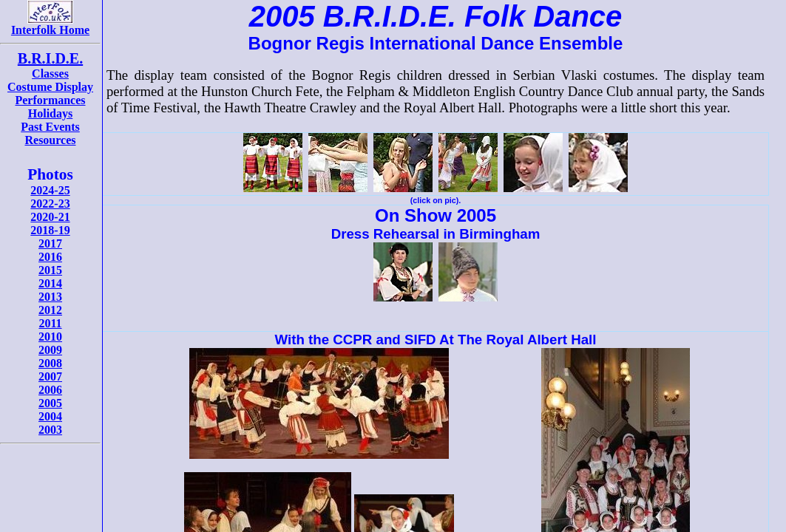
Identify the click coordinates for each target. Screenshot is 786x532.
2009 (50, 350)
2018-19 (50, 230)
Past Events (50, 127)
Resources (50, 140)
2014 (50, 283)
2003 (50, 430)
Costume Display (50, 87)
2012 (50, 310)
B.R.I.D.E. (50, 58)
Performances (50, 100)
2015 (50, 270)
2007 (50, 376)
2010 (50, 337)
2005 (50, 403)
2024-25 (50, 190)
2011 (50, 323)
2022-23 (50, 204)
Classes (50, 74)
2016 (50, 257)
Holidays (50, 113)
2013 (50, 297)
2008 (50, 363)
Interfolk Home (50, 25)
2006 (50, 390)
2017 (50, 243)
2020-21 (50, 217)
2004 (50, 416)
